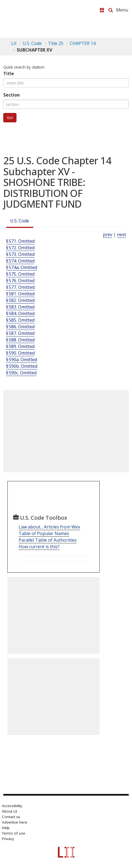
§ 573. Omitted (20, 254)
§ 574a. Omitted (22, 267)
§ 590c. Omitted (21, 373)
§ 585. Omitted (20, 320)
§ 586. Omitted (20, 327)
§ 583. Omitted (20, 307)
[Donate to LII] (102, 10)
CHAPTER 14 (83, 43)
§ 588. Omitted (20, 340)
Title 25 (56, 43)
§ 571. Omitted (20, 241)
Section (12, 95)
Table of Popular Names (44, 533)
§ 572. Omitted (20, 248)
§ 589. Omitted (20, 346)
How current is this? (39, 547)
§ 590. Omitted (20, 353)
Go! (10, 118)
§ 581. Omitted (20, 294)
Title (9, 73)
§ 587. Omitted (20, 333)
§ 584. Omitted (20, 313)
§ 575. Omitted (20, 274)
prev (108, 234)
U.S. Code (20, 221)
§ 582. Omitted (20, 300)
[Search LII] (111, 10)
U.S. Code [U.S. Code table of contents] (32, 43)
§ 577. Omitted (20, 287)
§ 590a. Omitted (22, 360)
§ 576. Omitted (20, 281)
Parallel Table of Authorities (48, 540)
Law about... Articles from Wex (49, 527)
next (121, 234)
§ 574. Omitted (20, 261)
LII (14, 43)
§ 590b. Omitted (22, 366)
